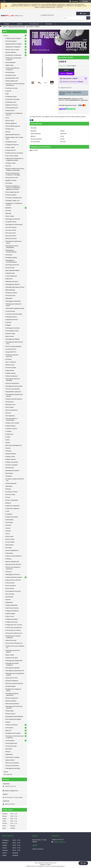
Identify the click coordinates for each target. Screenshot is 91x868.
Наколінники (9, 553)
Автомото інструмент (12, 465)
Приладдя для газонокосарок (14, 224)
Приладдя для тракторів (13, 328)
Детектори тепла (11, 405)
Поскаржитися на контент (43, 866)
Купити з (66, 74)
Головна (7, 24)
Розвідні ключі (10, 129)
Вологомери (9, 473)
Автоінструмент (10, 741)
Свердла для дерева (12, 619)
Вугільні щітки (10, 121)
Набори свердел (11, 614)
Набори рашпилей (11, 483)
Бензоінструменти (11, 52)
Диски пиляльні (10, 760)
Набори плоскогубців (12, 462)
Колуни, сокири (10, 147)
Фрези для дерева (11, 701)
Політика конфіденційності (58, 866)
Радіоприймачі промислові (13, 392)
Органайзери (10, 520)
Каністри (8, 166)
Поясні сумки (10, 536)
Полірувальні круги (11, 96)
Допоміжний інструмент (13, 471)
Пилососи (9, 572)
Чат (83, 863)
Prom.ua (54, 863)
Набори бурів (10, 711)
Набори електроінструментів (14, 399)
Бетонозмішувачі (11, 62)
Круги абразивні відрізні (13, 270)
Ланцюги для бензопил (12, 766)
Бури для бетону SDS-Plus (13, 580)
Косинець (9, 451)
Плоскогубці (9, 522)
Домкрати (9, 208)
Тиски (8, 511)
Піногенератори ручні (12, 108)
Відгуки (6, 772)
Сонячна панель (11, 311)
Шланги (8, 132)
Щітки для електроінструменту (15, 683)
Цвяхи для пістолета (12, 678)
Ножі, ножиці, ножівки (12, 156)
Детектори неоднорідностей (14, 445)
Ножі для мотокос (11, 233)
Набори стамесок (11, 459)
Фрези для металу (11, 640)
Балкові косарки (11, 334)
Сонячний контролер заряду (14, 314)
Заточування (10, 728)
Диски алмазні (10, 655)
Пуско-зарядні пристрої (13, 192)
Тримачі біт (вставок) (12, 658)
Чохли (8, 534)
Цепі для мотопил (11, 236)
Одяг (7, 94)
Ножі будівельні (10, 416)
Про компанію (34, 24)
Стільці (8, 497)
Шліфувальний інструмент (13, 733)
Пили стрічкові (10, 594)
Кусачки (8, 528)
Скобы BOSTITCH (11, 349)
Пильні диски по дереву (13, 757)
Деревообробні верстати (13, 135)
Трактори (9, 322)
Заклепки (9, 91)
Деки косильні (10, 336)
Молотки (8, 413)
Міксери (8, 752)
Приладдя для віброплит (13, 284)
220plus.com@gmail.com (11, 791)
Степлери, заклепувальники (14, 198)
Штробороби (10, 597)
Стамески (9, 431)
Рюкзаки (8, 531)
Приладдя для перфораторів (14, 661)
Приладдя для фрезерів (13, 668)
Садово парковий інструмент (14, 577)
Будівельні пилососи (12, 105)
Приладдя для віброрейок (13, 301)
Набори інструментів (12, 725)
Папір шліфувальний (12, 81)
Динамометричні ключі (12, 78)
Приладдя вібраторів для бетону (15, 287)
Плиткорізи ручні (11, 295)
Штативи (8, 211)
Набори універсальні (12, 376)
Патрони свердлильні (12, 698)
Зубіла (8, 440)
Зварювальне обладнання (13, 47)
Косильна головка (11, 230)
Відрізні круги (10, 65)
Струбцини (9, 514)
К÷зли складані (10, 542)
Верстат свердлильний (12, 562)
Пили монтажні (10, 583)
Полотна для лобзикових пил (14, 643)
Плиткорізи (9, 183)
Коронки (8, 600)
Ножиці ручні (10, 434)
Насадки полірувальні (12, 681)
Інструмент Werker (11, 222)
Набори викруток (11, 426)
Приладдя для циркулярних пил (15, 671)
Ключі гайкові (10, 407)
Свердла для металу (12, 622)
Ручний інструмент (11, 195)
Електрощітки (10, 402)
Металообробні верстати (13, 126)
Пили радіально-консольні (13, 591)
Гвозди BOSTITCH (11, 352)
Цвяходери (9, 486)
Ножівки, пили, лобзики (13, 423)
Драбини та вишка (11, 180)
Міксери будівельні (11, 123)
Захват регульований (12, 517)
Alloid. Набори (10, 216)
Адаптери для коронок (12, 608)
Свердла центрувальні (12, 611)
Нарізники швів (10, 273)
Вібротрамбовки (11, 290)
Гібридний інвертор (11, 317)
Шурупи (8, 722)
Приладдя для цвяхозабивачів (15, 716)
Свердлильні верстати (12, 145)
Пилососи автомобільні (13, 383)
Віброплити (9, 279)
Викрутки (9, 503)
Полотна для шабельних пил (14, 633)
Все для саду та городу (13, 50)
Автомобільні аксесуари (13, 99)
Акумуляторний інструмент (14, 38)
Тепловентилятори (11, 746)
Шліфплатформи (11, 686)
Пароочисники (10, 370)
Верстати (9, 730)
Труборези (9, 476)
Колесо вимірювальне (12, 550)
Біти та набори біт (11, 362)
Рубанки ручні (10, 468)
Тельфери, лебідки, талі (13, 201)
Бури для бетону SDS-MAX (17, 27)
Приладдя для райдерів (13, 339)
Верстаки (9, 213)
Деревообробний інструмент (14, 44)
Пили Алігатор (10, 588)
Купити (66, 70)
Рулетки (8, 448)
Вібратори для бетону (12, 282)
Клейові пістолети (11, 75)
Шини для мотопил (11, 238)
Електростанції (10, 268)
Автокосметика (10, 72)
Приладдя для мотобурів (13, 768)
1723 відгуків (75, 1)
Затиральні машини (12, 293)
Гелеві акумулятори (12, 743)
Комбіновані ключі (11, 102)
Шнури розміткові (11, 454)
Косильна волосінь (11, 227)
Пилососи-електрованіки (13, 389)
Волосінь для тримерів (12, 763)
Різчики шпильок (11, 714)
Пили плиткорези (11, 586)
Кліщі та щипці (10, 539)
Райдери (8, 325)
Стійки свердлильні (11, 276)
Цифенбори (9, 602)
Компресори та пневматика (14, 55)
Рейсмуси (9, 559)
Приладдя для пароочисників (14, 386)
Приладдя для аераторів (13, 219)
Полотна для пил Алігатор (13, 630)
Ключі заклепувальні (12, 410)
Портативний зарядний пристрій (15, 308)
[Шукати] (88, 18)
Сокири (8, 437)
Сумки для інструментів (13, 508)
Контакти (49, 24)
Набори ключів (10, 110)
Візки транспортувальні (13, 704)
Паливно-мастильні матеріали (14, 153)
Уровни (8, 443)
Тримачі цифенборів (12, 605)
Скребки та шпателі (12, 429)
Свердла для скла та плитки (14, 625)
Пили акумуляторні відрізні (14, 719)
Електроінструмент (11, 41)
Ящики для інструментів (13, 506)
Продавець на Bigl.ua (45, 865)
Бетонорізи (9, 255)
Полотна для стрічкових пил (14, 627)
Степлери (9, 359)
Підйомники (9, 754)
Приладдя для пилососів (13, 574)
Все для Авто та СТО (12, 178)
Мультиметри (10, 545)
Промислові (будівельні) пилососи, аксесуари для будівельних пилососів (13, 188)
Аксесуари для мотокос (13, 265)
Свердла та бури (11, 163)
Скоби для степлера (12, 88)
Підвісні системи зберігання (14, 556)
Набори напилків (11, 373)
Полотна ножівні (11, 494)
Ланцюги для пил (11, 150)
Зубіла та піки (10, 616)
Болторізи (9, 548)
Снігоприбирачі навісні (12, 331)
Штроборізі (9, 749)
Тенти (8, 118)
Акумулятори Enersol (12, 320)
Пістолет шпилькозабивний (14, 346)
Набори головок (10, 457)
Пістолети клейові (11, 368)
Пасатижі (9, 525)
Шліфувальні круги (11, 142)
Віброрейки (9, 298)
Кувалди (8, 489)
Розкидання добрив (12, 258)
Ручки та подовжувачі (12, 500)
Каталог (20, 24)
